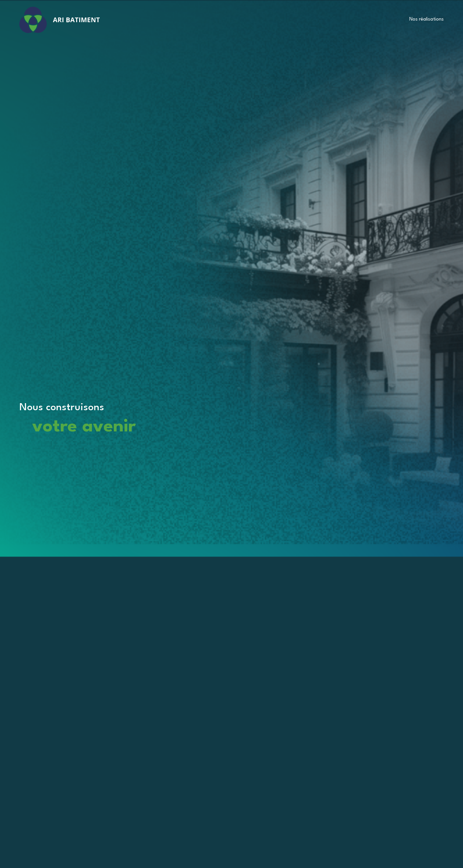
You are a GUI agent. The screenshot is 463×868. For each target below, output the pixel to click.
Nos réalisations (427, 19)
